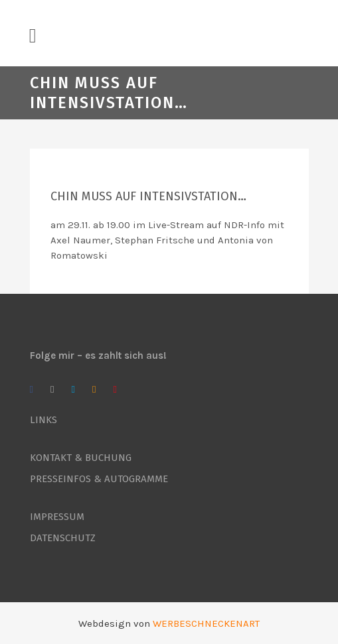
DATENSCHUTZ (63, 538)
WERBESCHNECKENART (206, 623)
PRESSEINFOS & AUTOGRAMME (99, 479)
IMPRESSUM (57, 517)
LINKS (43, 420)
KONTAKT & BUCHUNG (81, 458)
